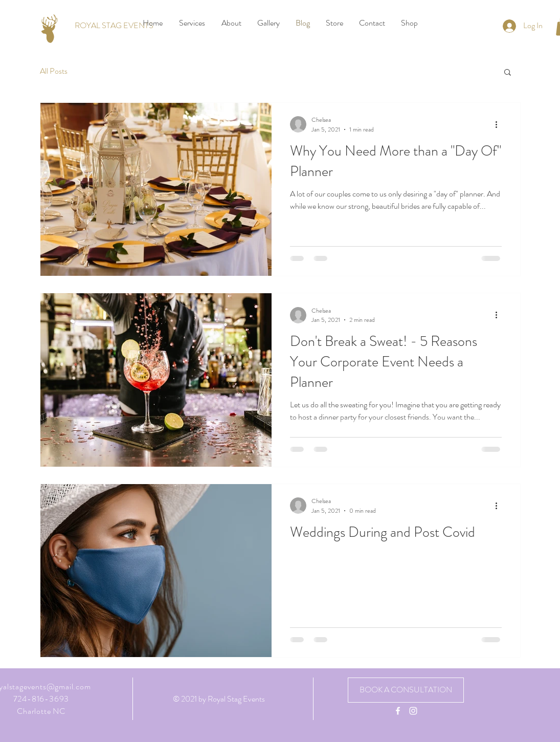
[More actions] (500, 124)
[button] (508, 73)
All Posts (54, 71)
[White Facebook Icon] (398, 711)
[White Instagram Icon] (413, 711)
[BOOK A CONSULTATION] (406, 690)
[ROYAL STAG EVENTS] (114, 26)
